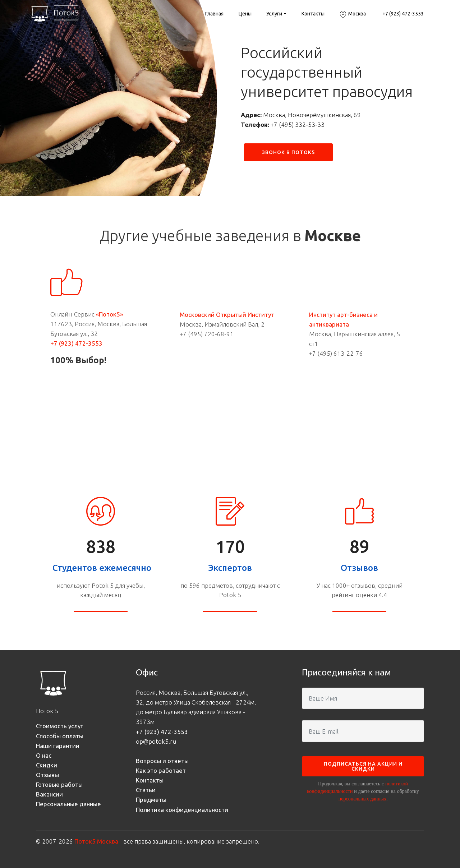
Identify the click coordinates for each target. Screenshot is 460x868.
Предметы (151, 800)
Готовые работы (59, 784)
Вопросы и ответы (162, 761)
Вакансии (49, 794)
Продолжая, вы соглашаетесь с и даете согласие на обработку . (363, 791)
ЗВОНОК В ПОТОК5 (288, 152)
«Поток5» (109, 314)
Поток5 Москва (96, 841)
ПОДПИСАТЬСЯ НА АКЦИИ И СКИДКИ (363, 766)
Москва (353, 14)
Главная (214, 14)
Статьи (146, 790)
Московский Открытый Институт (227, 315)
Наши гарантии (58, 746)
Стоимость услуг (59, 726)
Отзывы (47, 775)
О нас (44, 755)
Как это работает (161, 770)
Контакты (313, 14)
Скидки (47, 765)
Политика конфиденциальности (182, 810)
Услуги (274, 14)
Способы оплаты (60, 736)
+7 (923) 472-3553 (402, 14)
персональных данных (362, 799)
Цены (245, 14)
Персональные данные (68, 804)
